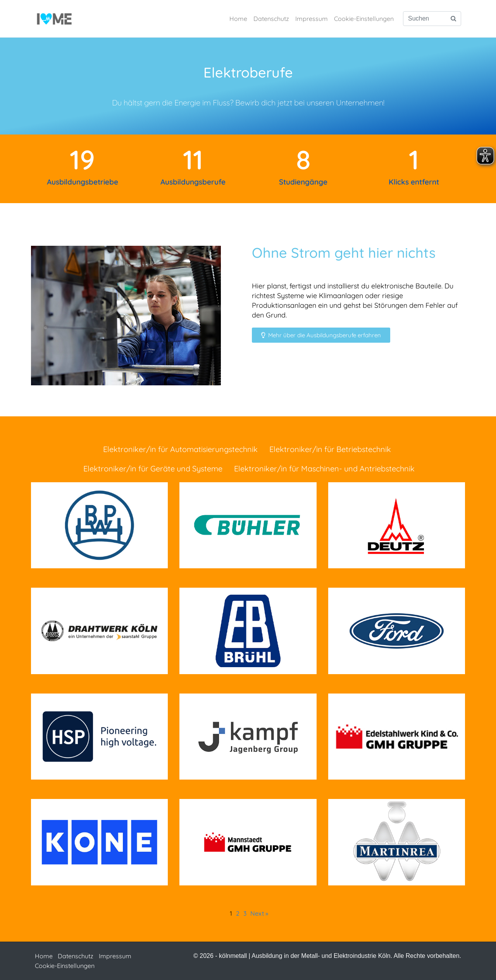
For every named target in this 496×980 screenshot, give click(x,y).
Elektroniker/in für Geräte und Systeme (153, 468)
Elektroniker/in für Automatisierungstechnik (180, 449)
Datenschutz (271, 19)
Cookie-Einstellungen (364, 19)
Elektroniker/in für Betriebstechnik (330, 449)
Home (238, 19)
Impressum (312, 19)
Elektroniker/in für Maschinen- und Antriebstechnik (324, 468)
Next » (259, 913)
